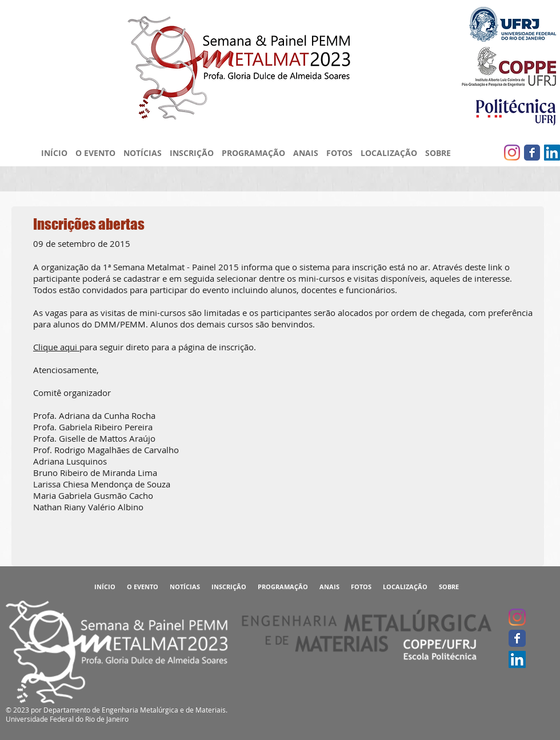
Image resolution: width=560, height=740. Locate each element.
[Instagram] (512, 153)
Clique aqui (56, 347)
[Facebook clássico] (532, 153)
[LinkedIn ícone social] (552, 153)
